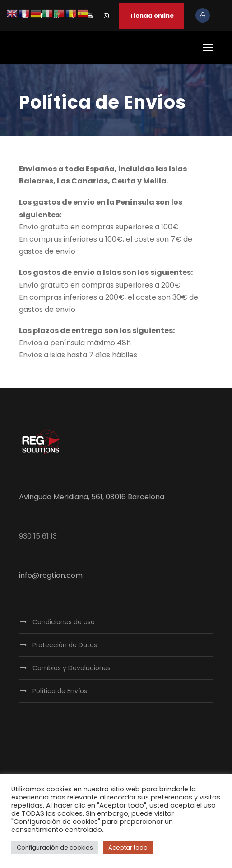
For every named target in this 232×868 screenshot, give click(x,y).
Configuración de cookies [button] (55, 847)
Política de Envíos (60, 691)
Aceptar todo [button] (128, 847)
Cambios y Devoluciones (72, 668)
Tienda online (152, 16)
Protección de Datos (65, 645)
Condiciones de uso (64, 622)
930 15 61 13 (38, 536)
